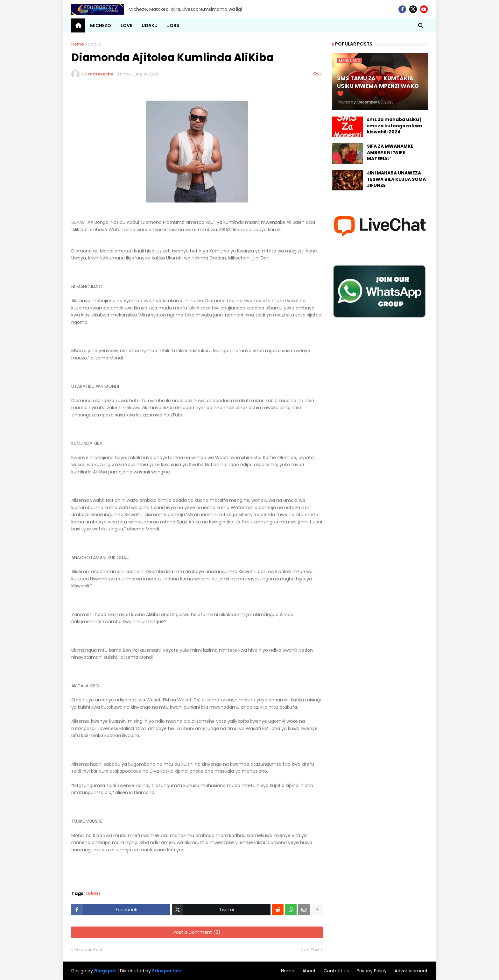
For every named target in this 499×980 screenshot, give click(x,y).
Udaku (95, 44)
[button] (421, 25)
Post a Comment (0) (197, 932)
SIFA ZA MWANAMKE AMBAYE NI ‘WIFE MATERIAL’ (390, 153)
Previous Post (88, 950)
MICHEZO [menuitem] (101, 25)
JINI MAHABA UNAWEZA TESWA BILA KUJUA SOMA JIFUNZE (396, 179)
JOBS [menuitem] (173, 25)
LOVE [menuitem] (126, 25)
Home (78, 44)
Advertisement (411, 971)
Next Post (310, 950)
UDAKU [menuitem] (150, 25)
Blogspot (105, 971)
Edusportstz (167, 971)
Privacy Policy (372, 971)
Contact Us (336, 971)
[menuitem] (78, 25)
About (309, 971)
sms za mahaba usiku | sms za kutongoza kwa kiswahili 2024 (394, 126)
